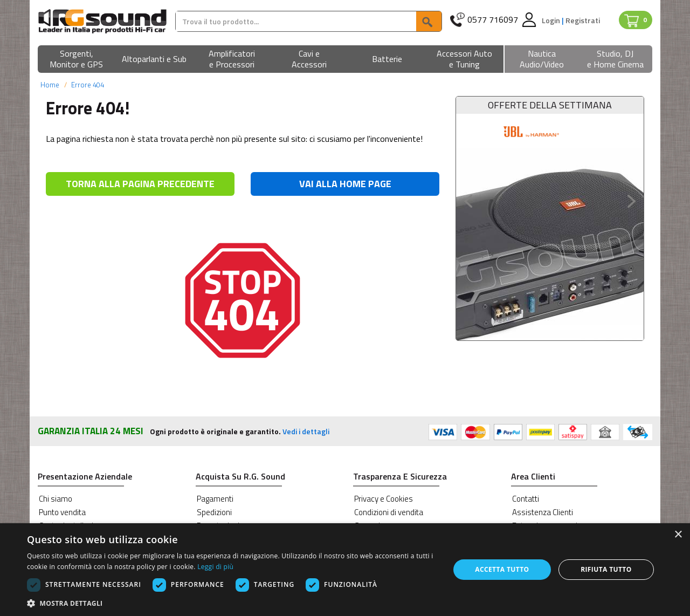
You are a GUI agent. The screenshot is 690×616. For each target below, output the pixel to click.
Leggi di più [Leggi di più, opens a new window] (215, 567)
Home (50, 85)
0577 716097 (493, 20)
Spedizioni (214, 512)
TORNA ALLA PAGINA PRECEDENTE (140, 184)
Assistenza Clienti (543, 512)
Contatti (526, 499)
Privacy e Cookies (384, 499)
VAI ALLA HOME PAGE (345, 184)
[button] (77, 60)
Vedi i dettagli (306, 431)
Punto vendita (62, 512)
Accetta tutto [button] (502, 569)
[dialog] (345, 570)
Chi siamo (56, 499)
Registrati (583, 20)
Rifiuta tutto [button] (606, 569)
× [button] (678, 535)
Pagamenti (215, 499)
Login (552, 20)
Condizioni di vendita (389, 512)
